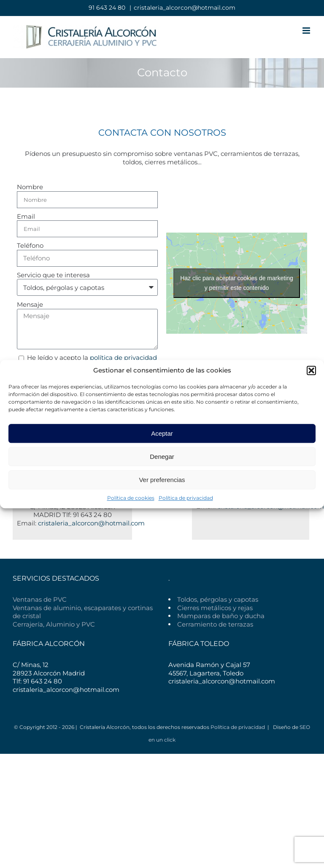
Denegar (162, 457)
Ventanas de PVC (40, 599)
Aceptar (162, 433)
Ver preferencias (162, 480)
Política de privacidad (186, 498)
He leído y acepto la (92, 358)
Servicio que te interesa (53, 275)
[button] (311, 370)
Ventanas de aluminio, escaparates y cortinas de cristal (83, 612)
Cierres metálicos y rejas (215, 608)
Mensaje (30, 304)
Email (26, 216)
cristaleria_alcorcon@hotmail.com (185, 8)
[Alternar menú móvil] (307, 31)
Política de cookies (131, 498)
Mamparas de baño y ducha (221, 616)
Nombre (30, 187)
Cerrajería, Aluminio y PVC (54, 624)
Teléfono (30, 245)
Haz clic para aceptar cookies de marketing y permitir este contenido (237, 283)
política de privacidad (123, 358)
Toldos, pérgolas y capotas (218, 599)
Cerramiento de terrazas (215, 624)
